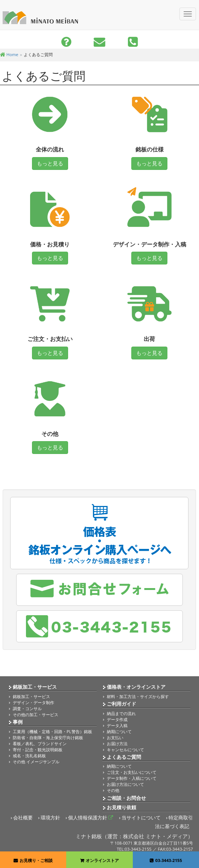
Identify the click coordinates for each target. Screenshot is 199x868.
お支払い (115, 737)
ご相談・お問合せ (126, 798)
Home (9, 54)
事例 (18, 722)
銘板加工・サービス (35, 687)
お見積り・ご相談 (33, 860)
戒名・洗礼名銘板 (29, 756)
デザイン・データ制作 (33, 702)
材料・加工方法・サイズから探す (138, 696)
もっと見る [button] (50, 163)
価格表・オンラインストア (136, 687)
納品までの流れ (121, 713)
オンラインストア (99, 860)
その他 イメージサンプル (36, 762)
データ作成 (117, 719)
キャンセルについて (125, 750)
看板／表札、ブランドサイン (40, 743)
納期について (119, 731)
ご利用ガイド (122, 704)
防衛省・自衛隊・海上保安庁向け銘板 (48, 737)
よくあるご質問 (124, 757)
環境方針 (50, 818)
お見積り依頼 (122, 808)
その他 (113, 790)
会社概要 (23, 818)
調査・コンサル (27, 708)
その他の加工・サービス (36, 714)
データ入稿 (117, 725)
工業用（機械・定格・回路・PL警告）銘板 (52, 731)
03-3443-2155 (166, 860)
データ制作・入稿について (132, 778)
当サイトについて (141, 818)
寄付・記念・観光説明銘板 (38, 750)
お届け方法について (125, 784)
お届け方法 (117, 743)
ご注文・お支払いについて (132, 772)
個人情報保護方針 (91, 818)
